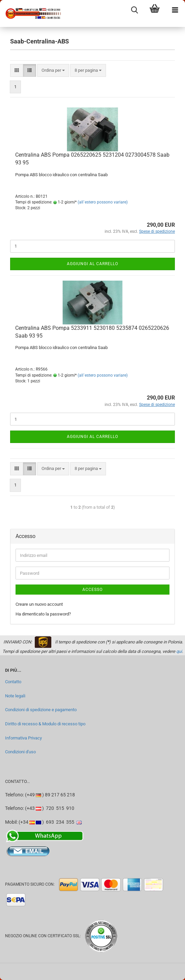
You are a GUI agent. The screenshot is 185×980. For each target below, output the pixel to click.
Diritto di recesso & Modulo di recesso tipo (45, 724)
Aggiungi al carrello (92, 264)
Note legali (15, 696)
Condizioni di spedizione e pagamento (41, 710)
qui (179, 651)
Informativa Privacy (23, 738)
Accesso (92, 590)
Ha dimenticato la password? (43, 614)
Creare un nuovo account (39, 604)
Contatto (13, 682)
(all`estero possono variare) (103, 202)
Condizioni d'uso (20, 752)
